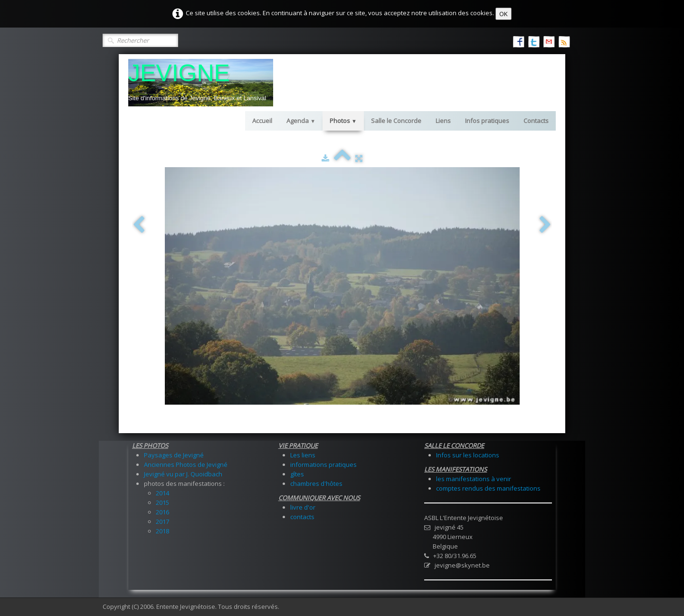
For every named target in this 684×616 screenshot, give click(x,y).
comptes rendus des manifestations (488, 488)
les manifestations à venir (474, 479)
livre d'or (303, 507)
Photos (343, 121)
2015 (162, 502)
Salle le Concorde (396, 121)
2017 (162, 521)
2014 (162, 493)
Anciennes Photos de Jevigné (186, 464)
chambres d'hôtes (316, 483)
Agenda (301, 121)
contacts (302, 517)
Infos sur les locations (468, 455)
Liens (443, 121)
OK (503, 14)
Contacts (536, 121)
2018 (162, 531)
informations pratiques (323, 464)
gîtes (297, 474)
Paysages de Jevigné (174, 455)
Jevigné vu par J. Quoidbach (183, 474)
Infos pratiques (487, 121)
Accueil (262, 121)
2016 (162, 512)
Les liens (303, 455)
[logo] (201, 83)
